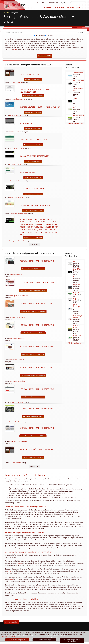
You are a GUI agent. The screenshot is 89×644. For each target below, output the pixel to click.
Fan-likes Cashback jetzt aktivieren (33, 457)
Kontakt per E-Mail (44, 3)
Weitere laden (34, 245)
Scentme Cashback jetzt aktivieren (33, 416)
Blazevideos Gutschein (16, 148)
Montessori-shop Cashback (18, 317)
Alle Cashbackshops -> (75, 343)
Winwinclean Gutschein (17, 197)
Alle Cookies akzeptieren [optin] (17, 640)
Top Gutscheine (59, 7)
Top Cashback (48, 7)
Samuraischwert (78, 80)
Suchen (81, 33)
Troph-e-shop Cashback (17, 338)
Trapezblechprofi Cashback (18, 441)
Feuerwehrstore (79, 277)
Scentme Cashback (15, 422)
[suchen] (84, 3)
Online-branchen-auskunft (77, 306)
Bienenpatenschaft (79, 116)
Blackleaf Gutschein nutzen (33, 161)
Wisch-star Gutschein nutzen (33, 178)
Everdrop (76, 261)
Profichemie (77, 335)
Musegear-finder (77, 326)
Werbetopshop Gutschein (18, 99)
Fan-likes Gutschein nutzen (33, 79)
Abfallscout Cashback (16, 402)
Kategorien (71, 7)
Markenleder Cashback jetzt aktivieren (33, 354)
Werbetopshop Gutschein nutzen (33, 96)
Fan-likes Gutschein (15, 83)
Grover (9, 571)
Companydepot (78, 73)
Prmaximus (77, 292)
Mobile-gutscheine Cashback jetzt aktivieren (33, 290)
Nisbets (19, 563)
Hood (11, 579)
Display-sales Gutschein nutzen (33, 238)
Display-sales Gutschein (17, 241)
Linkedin (68, 3)
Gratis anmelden (44, 55)
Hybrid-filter (77, 269)
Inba (75, 298)
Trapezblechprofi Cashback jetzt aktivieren (33, 436)
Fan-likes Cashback (15, 463)
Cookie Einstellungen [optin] (44, 640)
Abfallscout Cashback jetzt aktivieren (33, 397)
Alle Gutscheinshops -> (75, 123)
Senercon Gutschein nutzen (33, 112)
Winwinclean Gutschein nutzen (33, 194)
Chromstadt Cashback (16, 274)
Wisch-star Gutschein (16, 181)
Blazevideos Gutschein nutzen (33, 145)
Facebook (65, 3)
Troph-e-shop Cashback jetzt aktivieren (33, 333)
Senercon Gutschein (16, 115)
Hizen (75, 98)
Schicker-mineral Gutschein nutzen (33, 210)
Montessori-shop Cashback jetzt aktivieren (33, 312)
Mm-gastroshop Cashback (18, 381)
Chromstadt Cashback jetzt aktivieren (33, 269)
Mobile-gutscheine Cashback (18, 296)
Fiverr (15, 49)
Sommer (40, 587)
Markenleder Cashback (17, 360)
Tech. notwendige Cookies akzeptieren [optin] (72, 641)
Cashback (50, 36)
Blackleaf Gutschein (15, 165)
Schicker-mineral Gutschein (18, 214)
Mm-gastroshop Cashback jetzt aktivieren (33, 376)
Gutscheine (40, 36)
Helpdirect (77, 285)
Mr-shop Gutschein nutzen (33, 129)
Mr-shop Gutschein (15, 132)
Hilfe (79, 7)
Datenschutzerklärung (8, 636)
